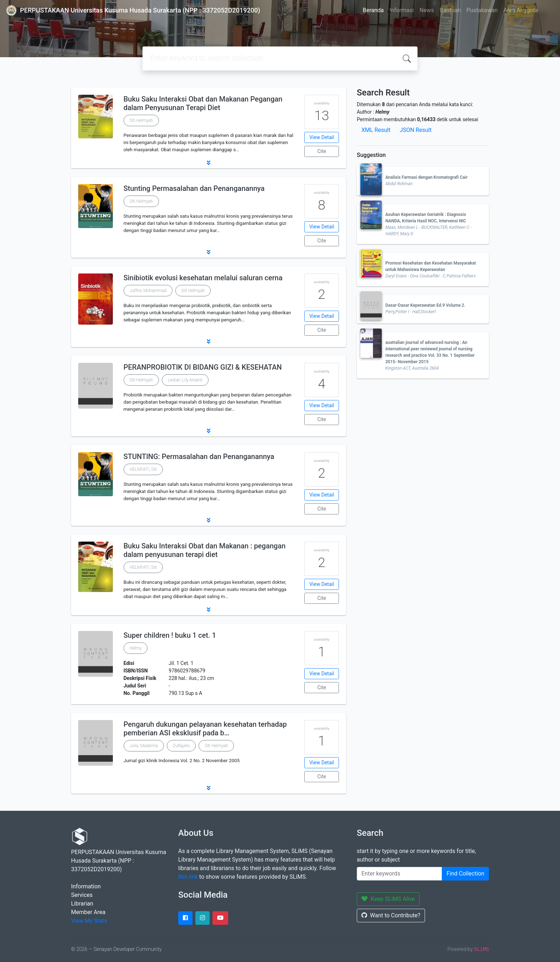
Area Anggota (521, 10)
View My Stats (89, 921)
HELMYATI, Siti (143, 469)
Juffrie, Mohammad (148, 291)
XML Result (376, 130)
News (427, 10)
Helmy (136, 648)
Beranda (373, 10)
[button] (209, 163)
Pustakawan (482, 10)
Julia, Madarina (144, 746)
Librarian (82, 904)
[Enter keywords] (399, 874)
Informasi (402, 10)
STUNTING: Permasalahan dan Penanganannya (199, 457)
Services (82, 895)
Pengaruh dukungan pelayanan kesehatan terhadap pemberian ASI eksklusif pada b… (205, 729)
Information (86, 886)
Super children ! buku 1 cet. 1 (170, 635)
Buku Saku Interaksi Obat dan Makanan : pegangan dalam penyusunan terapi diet (205, 550)
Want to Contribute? (391, 915)
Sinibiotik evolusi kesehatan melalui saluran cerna (203, 278)
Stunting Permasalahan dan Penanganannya (194, 188)
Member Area (88, 912)
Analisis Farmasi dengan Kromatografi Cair (426, 177)
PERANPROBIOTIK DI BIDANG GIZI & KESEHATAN (203, 367)
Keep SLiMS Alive (388, 899)
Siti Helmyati (141, 120)
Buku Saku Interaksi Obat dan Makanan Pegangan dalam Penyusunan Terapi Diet (203, 103)
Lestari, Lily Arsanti (185, 380)
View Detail (322, 137)
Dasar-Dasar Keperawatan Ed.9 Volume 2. (425, 305)
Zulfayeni (181, 746)
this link (188, 877)
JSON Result (416, 130)
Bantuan (450, 10)
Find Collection (465, 874)
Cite (322, 151)
